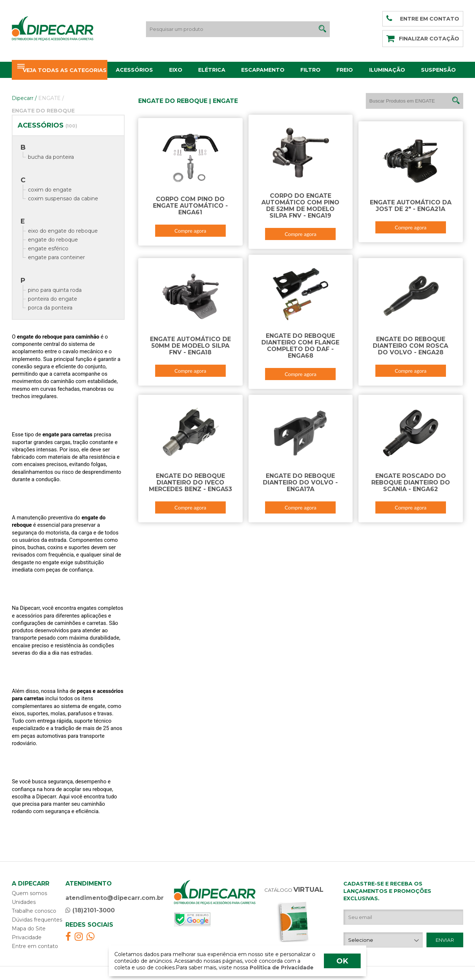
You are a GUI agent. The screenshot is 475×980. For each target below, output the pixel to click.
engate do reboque (53, 240)
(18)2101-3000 (90, 910)
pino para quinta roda (55, 290)
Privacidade (27, 937)
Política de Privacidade (281, 968)
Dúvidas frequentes (37, 920)
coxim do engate (50, 190)
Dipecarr (24, 98)
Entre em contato (35, 946)
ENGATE (51, 98)
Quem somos (29, 893)
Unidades (24, 902)
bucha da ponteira (51, 157)
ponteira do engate (53, 299)
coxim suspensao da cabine (63, 198)
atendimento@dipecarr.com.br (115, 898)
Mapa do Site (29, 929)
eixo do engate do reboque (63, 231)
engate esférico (48, 248)
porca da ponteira (50, 308)
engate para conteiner (56, 257)
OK (342, 961)
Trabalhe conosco (34, 911)
